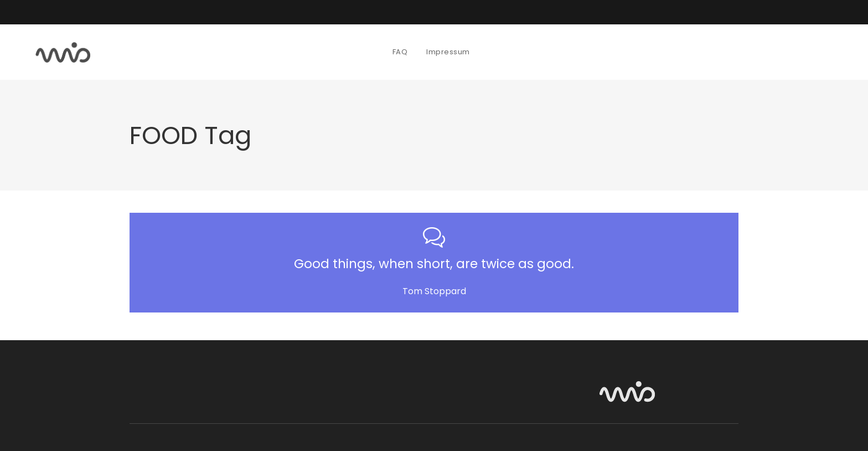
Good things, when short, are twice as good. (434, 264)
